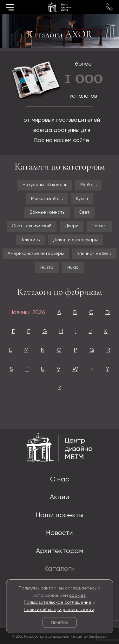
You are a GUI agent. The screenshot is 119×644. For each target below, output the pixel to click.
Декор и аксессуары (76, 240)
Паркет (99, 226)
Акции (60, 497)
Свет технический (32, 226)
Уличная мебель (94, 254)
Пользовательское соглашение (58, 602)
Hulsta (47, 267)
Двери (72, 226)
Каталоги (60, 569)
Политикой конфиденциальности (59, 610)
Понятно (60, 622)
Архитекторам (60, 551)
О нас (60, 480)
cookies (77, 596)
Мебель (88, 185)
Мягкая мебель (47, 199)
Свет (84, 212)
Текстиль (30, 240)
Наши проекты (60, 515)
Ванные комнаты (47, 212)
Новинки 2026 (27, 312)
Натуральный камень (45, 185)
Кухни (82, 199)
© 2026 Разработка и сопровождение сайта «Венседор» (60, 637)
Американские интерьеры (36, 254)
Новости (60, 533)
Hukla (73, 267)
